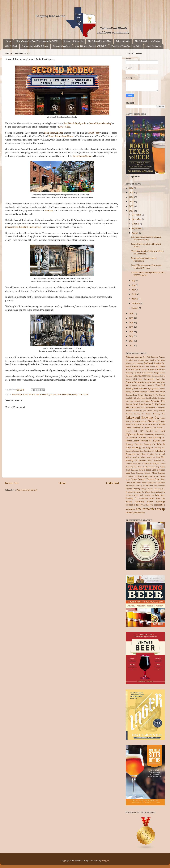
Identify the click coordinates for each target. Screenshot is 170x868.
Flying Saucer (154, 388)
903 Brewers (152, 357)
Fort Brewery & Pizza (145, 391)
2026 (131, 188)
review (129, 512)
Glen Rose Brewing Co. (135, 401)
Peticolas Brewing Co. (145, 444)
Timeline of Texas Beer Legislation (126, 46)
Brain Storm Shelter (54, 133)
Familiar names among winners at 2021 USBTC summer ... (148, 273)
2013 (131, 345)
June (134, 285)
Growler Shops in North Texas (35, 46)
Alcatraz (49, 210)
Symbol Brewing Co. (134, 463)
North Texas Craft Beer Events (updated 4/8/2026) (37, 41)
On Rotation (131, 437)
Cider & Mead (11, 46)
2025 (131, 192)
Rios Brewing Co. (147, 451)
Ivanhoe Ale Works (133, 411)
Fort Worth (30, 394)
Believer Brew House (147, 366)
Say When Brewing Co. (147, 454)
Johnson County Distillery (156, 411)
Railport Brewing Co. (156, 448)
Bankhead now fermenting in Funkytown (144, 259)
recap (161, 509)
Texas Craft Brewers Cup (149, 467)
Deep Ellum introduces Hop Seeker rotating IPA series (147, 266)
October (136, 224)
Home (8, 41)
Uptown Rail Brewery (156, 486)
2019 (131, 318)
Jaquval (144, 411)
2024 (131, 197)
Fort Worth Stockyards (75, 123)
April (134, 294)
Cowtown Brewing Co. (135, 382)
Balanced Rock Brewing (134, 363)
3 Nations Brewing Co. (136, 357)
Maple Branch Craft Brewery (146, 424)
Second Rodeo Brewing (100, 123)
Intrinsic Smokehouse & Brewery (151, 407)
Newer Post (12, 483)
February (136, 303)
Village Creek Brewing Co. (153, 489)
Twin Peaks (130, 482)
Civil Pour (138, 379)
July (134, 280)
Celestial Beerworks (143, 376)
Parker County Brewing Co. (139, 441)
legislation (130, 509)
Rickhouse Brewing (132, 451)
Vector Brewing (133, 489)
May (134, 290)
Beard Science (18, 394)
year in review (139, 512)
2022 (131, 206)
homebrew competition (154, 505)
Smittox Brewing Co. (148, 457)
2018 (131, 322)
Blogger (105, 860)
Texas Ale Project (152, 463)
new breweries (42, 394)
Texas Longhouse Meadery (141, 473)
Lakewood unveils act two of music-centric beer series (146, 238)
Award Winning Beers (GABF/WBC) (91, 46)
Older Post (113, 483)
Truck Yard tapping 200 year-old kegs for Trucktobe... (147, 252)
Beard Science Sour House (61, 136)
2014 (131, 341)
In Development (123, 41)
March (135, 299)
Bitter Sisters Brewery (146, 369)
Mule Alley (65, 127)
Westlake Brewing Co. (135, 492)
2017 (131, 327)
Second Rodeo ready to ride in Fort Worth (146, 245)
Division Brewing (146, 385)
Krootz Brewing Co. (155, 414)
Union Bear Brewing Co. (146, 482)
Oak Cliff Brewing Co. (146, 431)
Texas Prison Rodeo (82, 156)
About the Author (154, 46)
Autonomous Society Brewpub (152, 360)
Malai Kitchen (141, 421)
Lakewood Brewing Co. (142, 417)
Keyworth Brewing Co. (135, 414)
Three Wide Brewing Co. (148, 476)
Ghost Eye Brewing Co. (139, 398)
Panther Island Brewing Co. (152, 437)
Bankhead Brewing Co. (154, 363)
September (137, 228)
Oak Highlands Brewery (145, 432)
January (135, 308)
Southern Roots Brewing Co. (152, 460)
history (139, 505)
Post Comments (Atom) (27, 490)
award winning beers (139, 501)
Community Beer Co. (154, 379)
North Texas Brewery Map (100, 41)
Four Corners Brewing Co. (144, 395)
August (135, 233)
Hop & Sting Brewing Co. (144, 404)
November (137, 219)
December (137, 215)
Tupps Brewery (138, 479)
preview (53, 394)
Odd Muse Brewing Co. (156, 434)
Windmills (144, 498)
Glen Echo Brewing (157, 398)
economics (130, 505)
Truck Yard (94, 133)
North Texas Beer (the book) (147, 41)
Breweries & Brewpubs (73, 41)
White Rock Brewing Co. (144, 495)
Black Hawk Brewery (145, 373)
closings (160, 501)
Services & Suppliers (62, 46)
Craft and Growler (153, 382)
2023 (131, 201)
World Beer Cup (157, 498)
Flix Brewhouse (141, 388)
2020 (131, 313)
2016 (131, 331)
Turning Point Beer (156, 479)
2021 (131, 211)
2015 (131, 336)
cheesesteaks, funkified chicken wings (24, 227)
